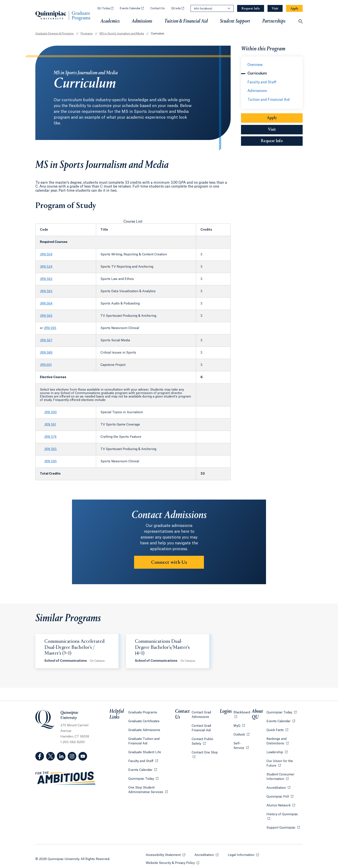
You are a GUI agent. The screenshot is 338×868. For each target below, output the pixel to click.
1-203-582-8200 (73, 742)
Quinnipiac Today (143, 777)
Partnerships (274, 23)
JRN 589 (46, 353)
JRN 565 (46, 316)
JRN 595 (50, 328)
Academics (110, 21)
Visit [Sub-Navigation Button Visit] (272, 130)
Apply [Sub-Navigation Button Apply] (285, 118)
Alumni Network (279, 804)
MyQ (240, 724)
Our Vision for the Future (284, 762)
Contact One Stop (207, 751)
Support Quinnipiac (281, 821)
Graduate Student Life (145, 751)
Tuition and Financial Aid (269, 100)
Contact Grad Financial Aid (203, 726)
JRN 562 (46, 279)
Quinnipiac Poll (278, 795)
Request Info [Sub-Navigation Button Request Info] (282, 141)
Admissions (142, 21)
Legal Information (244, 847)
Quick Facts (276, 728)
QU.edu (178, 8)
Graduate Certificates (144, 720)
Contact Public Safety (207, 740)
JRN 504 (46, 255)
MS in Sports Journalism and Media (122, 34)
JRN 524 (46, 267)
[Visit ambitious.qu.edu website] (66, 778)
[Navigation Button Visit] (275, 9)
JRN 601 (46, 365)
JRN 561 (50, 425)
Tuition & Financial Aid (186, 21)
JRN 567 (46, 340)
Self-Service (242, 744)
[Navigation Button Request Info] (251, 9)
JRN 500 (50, 412)
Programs (87, 34)
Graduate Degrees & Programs (55, 34)
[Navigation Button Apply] (294, 9)
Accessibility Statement (165, 847)
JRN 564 (46, 304)
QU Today (105, 8)
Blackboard (242, 713)
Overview (255, 65)
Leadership (275, 750)
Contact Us (157, 8)
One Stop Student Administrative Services (153, 788)
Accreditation (277, 786)
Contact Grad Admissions (203, 713)
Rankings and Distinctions (284, 740)
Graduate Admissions (144, 728)
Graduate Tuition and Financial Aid (151, 740)
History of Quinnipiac (283, 812)
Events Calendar (132, 8)
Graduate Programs (143, 711)
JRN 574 (50, 437)
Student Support (235, 21)
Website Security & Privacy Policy (172, 855)
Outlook (242, 733)
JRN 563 (46, 291)
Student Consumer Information (284, 775)
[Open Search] (300, 21)
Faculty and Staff (262, 82)
